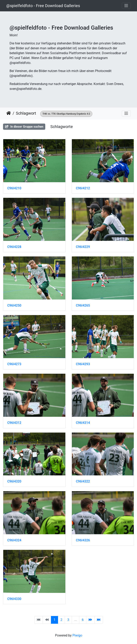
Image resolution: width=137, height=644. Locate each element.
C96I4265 (83, 305)
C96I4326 (83, 540)
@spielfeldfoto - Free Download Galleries (43, 6)
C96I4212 (83, 188)
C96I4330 (14, 599)
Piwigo (77, 635)
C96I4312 (14, 423)
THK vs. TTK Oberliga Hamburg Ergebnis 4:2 (66, 114)
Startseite (9, 113)
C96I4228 (14, 247)
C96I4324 (14, 540)
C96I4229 (83, 247)
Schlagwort (26, 113)
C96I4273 (14, 364)
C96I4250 (14, 305)
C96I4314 (83, 423)
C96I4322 (83, 481)
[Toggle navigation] (126, 6)
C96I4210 (14, 188)
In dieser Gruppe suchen (24, 127)
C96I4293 (83, 364)
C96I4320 (14, 481)
